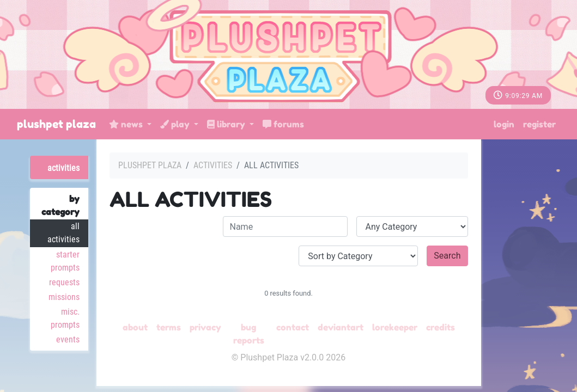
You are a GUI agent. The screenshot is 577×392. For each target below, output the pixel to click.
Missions (64, 297)
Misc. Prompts (65, 318)
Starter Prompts (65, 261)
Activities (63, 168)
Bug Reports (249, 334)
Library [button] (227, 124)
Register (539, 124)
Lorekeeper (395, 327)
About (135, 327)
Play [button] (176, 124)
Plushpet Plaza (56, 124)
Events (68, 339)
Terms (169, 327)
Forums (283, 124)
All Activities (63, 233)
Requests (64, 282)
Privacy (205, 327)
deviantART (341, 327)
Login (504, 124)
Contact (293, 327)
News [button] (127, 124)
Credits (441, 327)
